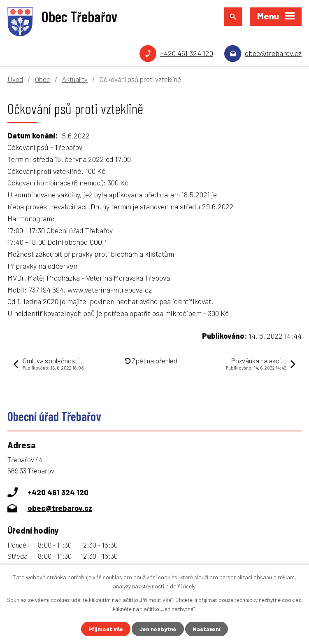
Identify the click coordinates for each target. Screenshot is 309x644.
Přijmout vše (106, 629)
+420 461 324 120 (187, 53)
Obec (43, 79)
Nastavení (207, 629)
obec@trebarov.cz (273, 53)
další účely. (183, 586)
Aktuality (75, 79)
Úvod (15, 79)
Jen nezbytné (158, 629)
